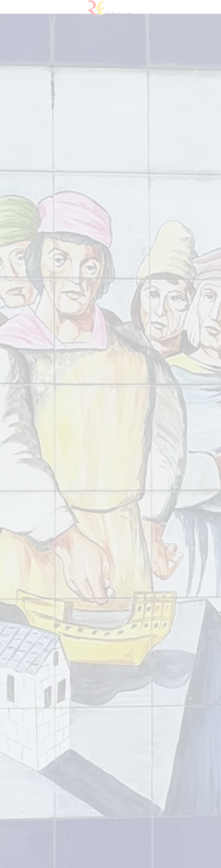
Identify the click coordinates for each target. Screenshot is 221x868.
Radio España (110, 14)
